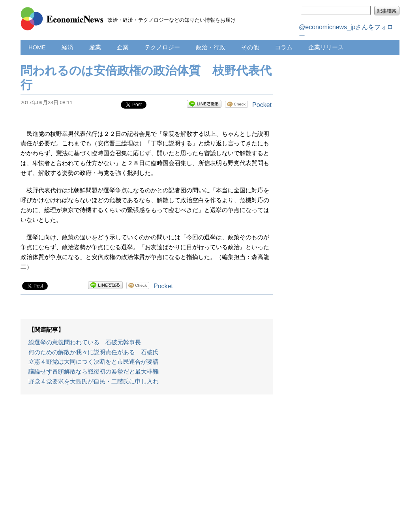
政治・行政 (211, 47)
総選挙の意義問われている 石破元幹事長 (85, 342)
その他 (250, 47)
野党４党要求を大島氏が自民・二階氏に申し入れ (94, 381)
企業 (123, 47)
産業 (95, 47)
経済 (67, 47)
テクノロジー (162, 47)
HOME (37, 47)
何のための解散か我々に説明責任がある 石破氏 (94, 352)
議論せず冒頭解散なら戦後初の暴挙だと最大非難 (94, 372)
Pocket (262, 105)
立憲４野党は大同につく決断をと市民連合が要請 (94, 362)
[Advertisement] (147, 456)
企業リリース (326, 47)
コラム (284, 47)
